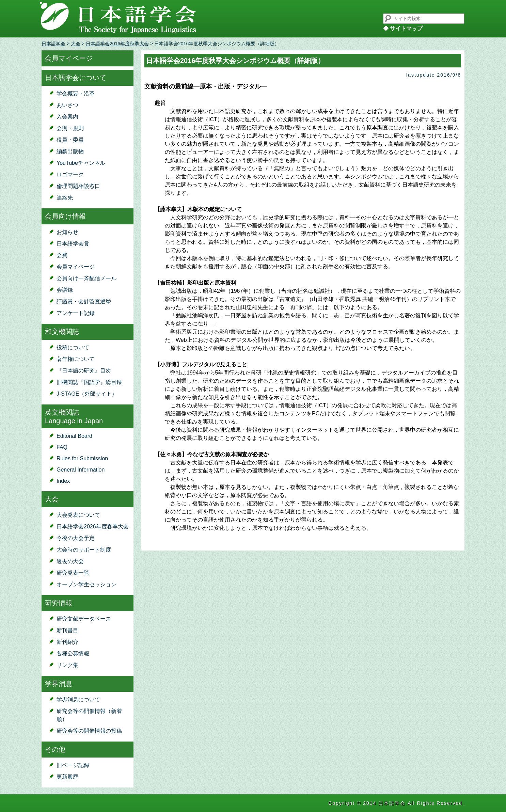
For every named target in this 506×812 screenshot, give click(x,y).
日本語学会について (76, 78)
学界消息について (78, 699)
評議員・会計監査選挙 (84, 301)
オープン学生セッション (86, 584)
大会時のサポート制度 (84, 550)
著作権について (76, 359)
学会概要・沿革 (76, 93)
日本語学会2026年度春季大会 (93, 527)
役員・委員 (70, 140)
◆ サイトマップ (403, 28)
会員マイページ (69, 58)
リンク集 (67, 665)
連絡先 (65, 198)
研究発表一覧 (73, 573)
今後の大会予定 (76, 538)
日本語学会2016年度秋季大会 (117, 44)
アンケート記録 (76, 313)
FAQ (62, 447)
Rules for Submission (82, 458)
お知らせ (67, 232)
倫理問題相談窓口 (78, 186)
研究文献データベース (84, 619)
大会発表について (78, 515)
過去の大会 (70, 561)
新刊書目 (67, 630)
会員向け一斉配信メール (86, 278)
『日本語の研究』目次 (84, 371)
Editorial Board (74, 436)
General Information (81, 470)
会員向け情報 (65, 216)
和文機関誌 (62, 332)
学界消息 (59, 684)
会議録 (65, 290)
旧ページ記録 (73, 765)
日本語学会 (53, 44)
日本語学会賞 (73, 244)
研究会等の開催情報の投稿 (89, 731)
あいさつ (67, 105)
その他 (55, 749)
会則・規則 (70, 128)
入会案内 (67, 117)
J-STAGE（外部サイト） (87, 394)
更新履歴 (67, 777)
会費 (62, 255)
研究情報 (59, 603)
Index (63, 481)
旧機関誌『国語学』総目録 (89, 382)
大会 (76, 44)
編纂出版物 (70, 151)
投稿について (73, 347)
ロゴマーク (70, 174)
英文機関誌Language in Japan (74, 417)
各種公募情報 (73, 654)
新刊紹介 (67, 642)
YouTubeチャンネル (81, 163)
